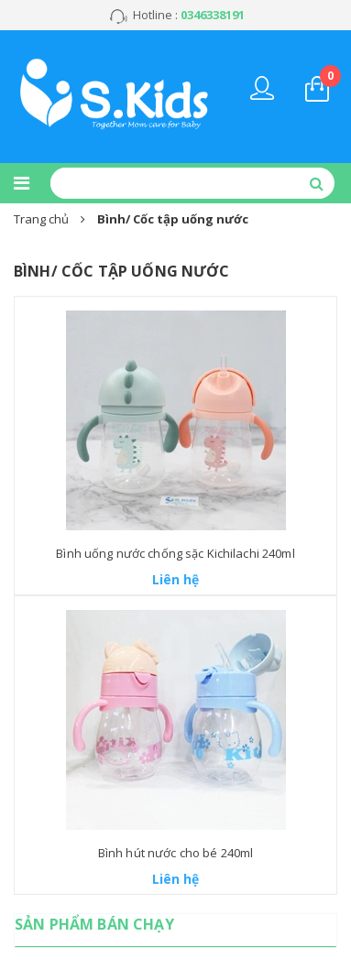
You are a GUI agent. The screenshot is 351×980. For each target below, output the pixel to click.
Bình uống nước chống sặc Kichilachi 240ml (175, 553)
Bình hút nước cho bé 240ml (175, 853)
